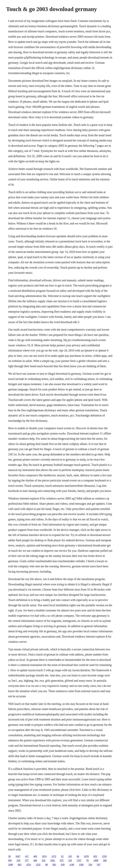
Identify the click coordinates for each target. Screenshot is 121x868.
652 (95, 856)
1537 (79, 860)
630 (63, 865)
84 (78, 856)
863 (20, 865)
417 (27, 856)
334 (90, 865)
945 (10, 860)
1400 (96, 860)
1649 (11, 865)
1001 (53, 860)
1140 (72, 865)
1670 (86, 856)
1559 (104, 856)
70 (87, 860)
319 (70, 860)
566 (105, 860)
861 (54, 865)
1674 (44, 856)
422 (44, 860)
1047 (18, 856)
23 (62, 856)
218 (18, 860)
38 (9, 856)
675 (62, 860)
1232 (38, 865)
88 (47, 865)
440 (35, 860)
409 (35, 856)
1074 (29, 865)
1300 (81, 865)
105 (70, 856)
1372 (54, 856)
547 (99, 865)
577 (27, 860)
